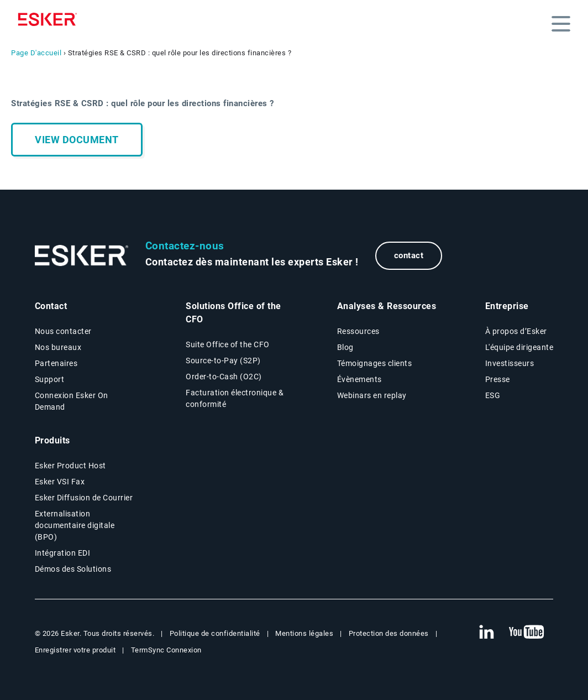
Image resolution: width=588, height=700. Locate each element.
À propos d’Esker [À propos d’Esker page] (516, 331)
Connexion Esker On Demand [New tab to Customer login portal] (72, 401)
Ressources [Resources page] (358, 331)
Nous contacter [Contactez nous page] (63, 331)
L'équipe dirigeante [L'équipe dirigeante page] (519, 347)
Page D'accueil (36, 53)
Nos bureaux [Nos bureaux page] (58, 347)
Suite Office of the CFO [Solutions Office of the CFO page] (228, 344)
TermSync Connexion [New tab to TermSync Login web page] (166, 650)
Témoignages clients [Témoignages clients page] (375, 363)
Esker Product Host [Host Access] (70, 466)
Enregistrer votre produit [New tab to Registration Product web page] (75, 650)
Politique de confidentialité (215, 633)
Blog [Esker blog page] (345, 347)
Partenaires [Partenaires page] (56, 363)
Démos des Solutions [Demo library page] (73, 569)
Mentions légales (304, 633)
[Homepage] (50, 19)
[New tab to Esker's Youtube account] (527, 633)
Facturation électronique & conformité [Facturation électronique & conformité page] (235, 398)
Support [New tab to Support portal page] (50, 379)
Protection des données (389, 633)
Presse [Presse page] (498, 379)
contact (409, 255)
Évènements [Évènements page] (359, 379)
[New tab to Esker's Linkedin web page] (486, 633)
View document (77, 140)
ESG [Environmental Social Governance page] (493, 395)
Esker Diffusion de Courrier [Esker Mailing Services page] (84, 498)
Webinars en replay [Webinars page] (372, 395)
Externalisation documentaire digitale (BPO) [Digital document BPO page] (75, 525)
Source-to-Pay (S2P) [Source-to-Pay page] (223, 361)
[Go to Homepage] (82, 256)
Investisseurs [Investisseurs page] (510, 363)
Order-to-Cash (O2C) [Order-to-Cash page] (224, 377)
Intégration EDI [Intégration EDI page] (63, 553)
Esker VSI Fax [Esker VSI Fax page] (60, 482)
